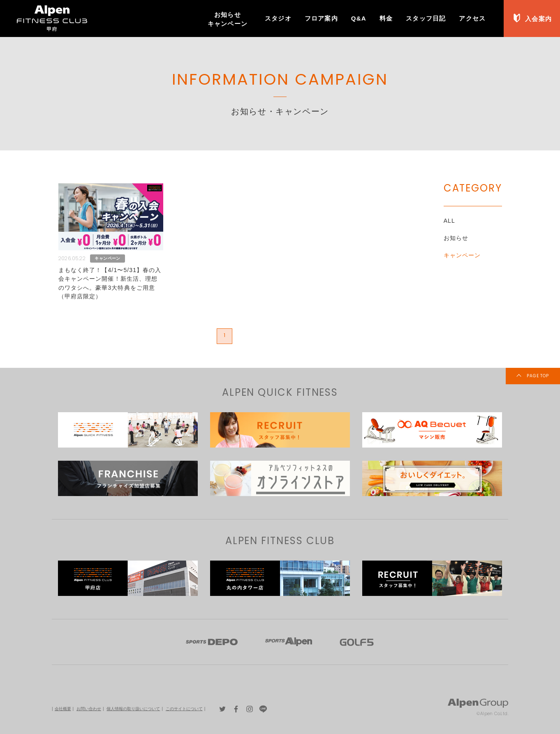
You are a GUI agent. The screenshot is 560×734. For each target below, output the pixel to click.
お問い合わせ (89, 709)
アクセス (472, 18)
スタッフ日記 (426, 18)
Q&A (359, 18)
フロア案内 (321, 18)
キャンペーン (462, 255)
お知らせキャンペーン (228, 19)
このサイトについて (184, 709)
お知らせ (456, 238)
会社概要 (63, 709)
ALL (449, 221)
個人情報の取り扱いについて (133, 709)
